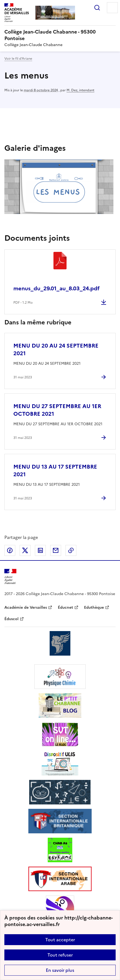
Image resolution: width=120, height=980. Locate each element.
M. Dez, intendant (80, 90)
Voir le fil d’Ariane (18, 59)
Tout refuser (60, 955)
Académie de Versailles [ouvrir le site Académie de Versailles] (26, 607)
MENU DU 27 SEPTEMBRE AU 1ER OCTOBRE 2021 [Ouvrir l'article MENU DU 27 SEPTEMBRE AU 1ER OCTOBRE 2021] (57, 410)
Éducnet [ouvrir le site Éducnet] (65, 607)
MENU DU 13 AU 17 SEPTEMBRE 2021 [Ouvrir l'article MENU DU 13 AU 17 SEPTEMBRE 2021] (55, 471)
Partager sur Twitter (25, 550)
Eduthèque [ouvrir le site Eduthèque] (94, 607)
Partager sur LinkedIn (40, 550)
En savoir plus (60, 970)
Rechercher (97, 8)
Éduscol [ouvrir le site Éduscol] (11, 619)
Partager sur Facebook (10, 550)
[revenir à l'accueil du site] (60, 35)
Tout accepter (60, 940)
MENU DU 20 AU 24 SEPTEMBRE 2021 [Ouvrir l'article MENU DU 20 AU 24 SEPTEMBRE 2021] (56, 349)
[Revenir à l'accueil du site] (10, 577)
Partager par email (56, 550)
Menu (112, 8)
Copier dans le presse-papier (71, 550)
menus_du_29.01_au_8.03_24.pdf (56, 288)
